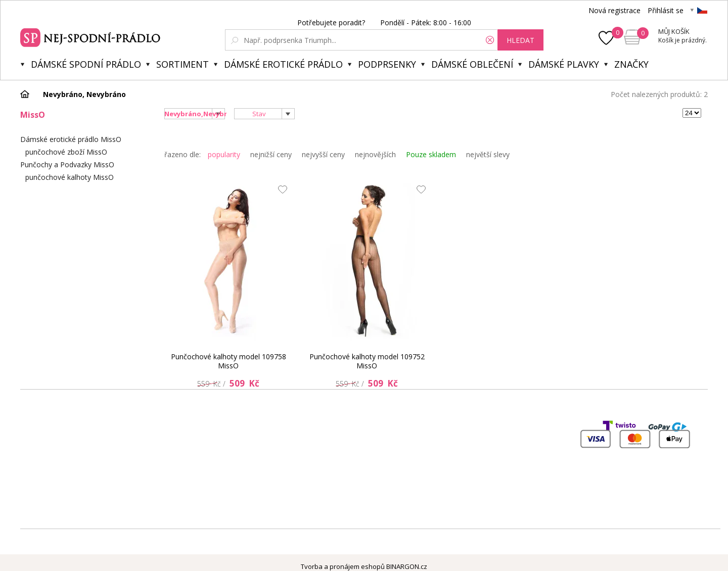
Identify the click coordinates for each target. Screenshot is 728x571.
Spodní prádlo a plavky (92, 36)
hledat (520, 40)
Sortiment (183, 64)
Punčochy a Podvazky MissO (67, 164)
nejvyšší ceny (323, 154)
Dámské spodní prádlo (86, 64)
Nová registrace (615, 10)
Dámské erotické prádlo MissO (71, 139)
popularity (224, 154)
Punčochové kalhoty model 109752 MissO (367, 361)
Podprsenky (387, 64)
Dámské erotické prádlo (283, 64)
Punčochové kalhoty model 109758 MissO (229, 361)
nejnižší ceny (271, 154)
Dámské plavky (564, 64)
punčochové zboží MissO (66, 152)
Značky (631, 64)
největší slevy (488, 154)
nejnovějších (375, 154)
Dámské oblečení (472, 64)
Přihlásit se (666, 10)
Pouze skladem (431, 154)
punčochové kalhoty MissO (70, 177)
